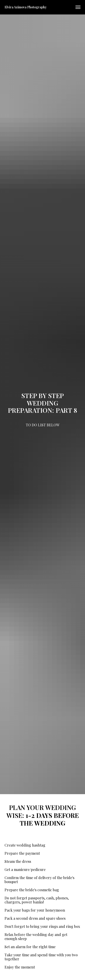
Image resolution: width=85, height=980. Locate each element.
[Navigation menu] (78, 7)
